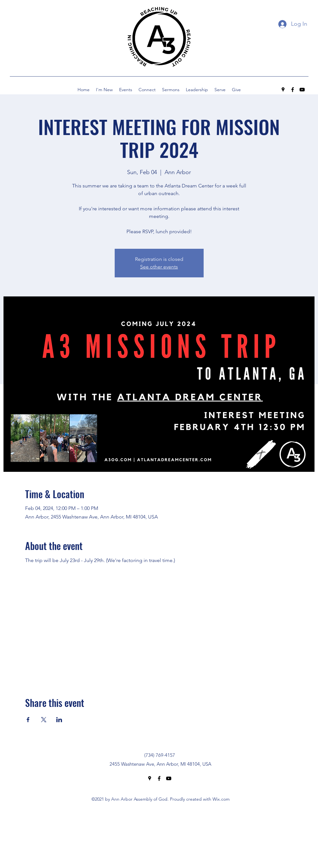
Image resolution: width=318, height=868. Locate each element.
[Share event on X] (44, 720)
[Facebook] (293, 90)
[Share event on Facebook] (28, 720)
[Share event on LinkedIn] (59, 720)
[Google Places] (283, 90)
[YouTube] (302, 90)
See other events (159, 267)
